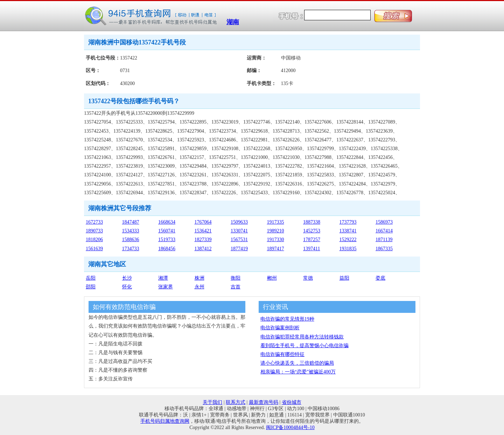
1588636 (131, 240)
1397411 (311, 249)
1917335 (276, 222)
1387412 (203, 249)
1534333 (131, 231)
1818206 (94, 240)
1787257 (312, 240)
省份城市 (292, 402)
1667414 (384, 231)
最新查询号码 (264, 402)
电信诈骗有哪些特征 (282, 354)
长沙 (127, 278)
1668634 (167, 222)
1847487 (131, 222)
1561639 (94, 249)
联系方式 (236, 402)
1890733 (94, 231)
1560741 (167, 231)
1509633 (239, 222)
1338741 (348, 231)
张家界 (166, 287)
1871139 (384, 240)
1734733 (131, 249)
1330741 (239, 231)
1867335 (384, 249)
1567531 (239, 240)
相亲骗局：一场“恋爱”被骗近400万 (298, 372)
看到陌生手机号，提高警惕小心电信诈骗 (304, 346)
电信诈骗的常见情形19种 (287, 319)
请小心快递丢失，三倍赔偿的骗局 (297, 363)
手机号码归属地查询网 (165, 421)
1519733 (167, 240)
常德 (308, 278)
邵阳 (91, 287)
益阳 (344, 278)
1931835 (348, 249)
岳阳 (91, 278)
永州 (199, 287)
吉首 (236, 287)
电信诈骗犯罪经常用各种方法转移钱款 (302, 337)
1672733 (94, 222)
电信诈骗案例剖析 (280, 328)
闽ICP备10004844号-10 (290, 427)
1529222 (348, 240)
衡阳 (236, 278)
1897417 (276, 249)
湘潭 (163, 278)
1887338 (312, 222)
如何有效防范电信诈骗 (124, 307)
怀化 (127, 287)
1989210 (276, 231)
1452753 (312, 231)
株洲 (199, 278)
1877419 (239, 249)
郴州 (272, 278)
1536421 (203, 231)
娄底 (380, 278)
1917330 (276, 240)
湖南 (233, 22)
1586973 (384, 222)
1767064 (203, 222)
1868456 (167, 249)
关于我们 (212, 402)
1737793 (348, 222)
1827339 (203, 240)
